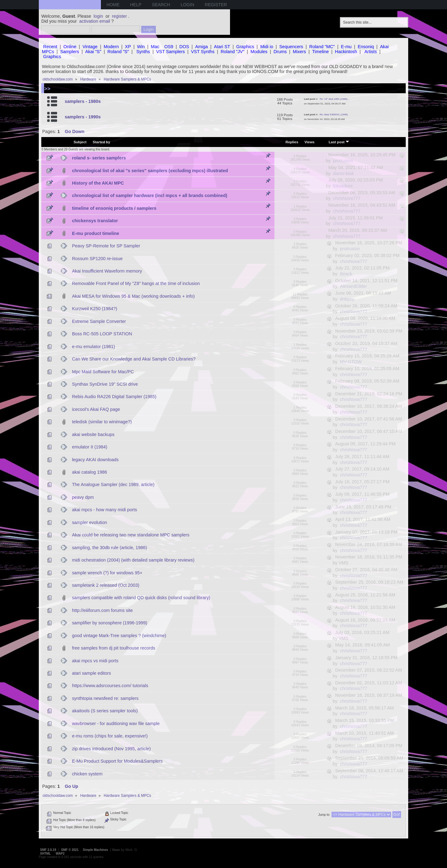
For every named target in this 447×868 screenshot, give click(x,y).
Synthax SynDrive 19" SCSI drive (105, 384)
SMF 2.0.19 (48, 850)
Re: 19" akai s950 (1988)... (334, 99)
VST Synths (203, 52)
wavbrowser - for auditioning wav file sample (116, 723)
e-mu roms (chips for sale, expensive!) (110, 736)
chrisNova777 (347, 198)
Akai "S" (93, 52)
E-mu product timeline (96, 233)
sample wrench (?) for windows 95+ (107, 573)
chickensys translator (95, 221)
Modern (111, 47)
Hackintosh (346, 52)
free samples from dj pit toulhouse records (114, 648)
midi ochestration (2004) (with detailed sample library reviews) (133, 560)
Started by (102, 142)
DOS (184, 47)
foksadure (343, 186)
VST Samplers (171, 52)
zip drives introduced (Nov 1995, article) (111, 749)
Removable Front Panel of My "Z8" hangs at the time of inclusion (136, 283)
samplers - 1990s (83, 117)
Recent (50, 47)
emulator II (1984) (90, 447)
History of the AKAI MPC (98, 183)
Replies (292, 142)
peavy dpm (83, 497)
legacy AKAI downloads (95, 460)
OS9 (169, 47)
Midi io (267, 47)
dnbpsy (347, 299)
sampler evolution (90, 522)
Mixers (299, 52)
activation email (95, 21)
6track (346, 274)
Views (309, 142)
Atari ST (222, 47)
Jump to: (324, 815)
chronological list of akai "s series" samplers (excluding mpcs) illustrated (150, 171)
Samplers (70, 52)
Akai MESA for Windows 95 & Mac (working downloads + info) (133, 296)
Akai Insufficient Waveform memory (107, 271)
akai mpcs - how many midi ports (105, 510)
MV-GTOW (351, 362)
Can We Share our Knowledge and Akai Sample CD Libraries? (134, 359)
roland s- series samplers (99, 158)
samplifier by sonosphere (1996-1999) (110, 623)
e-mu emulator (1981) (93, 347)
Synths (143, 52)
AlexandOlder (353, 286)
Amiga (202, 47)
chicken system (87, 774)
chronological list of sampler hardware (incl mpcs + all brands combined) (150, 195)
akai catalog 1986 (90, 472)
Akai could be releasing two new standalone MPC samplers (131, 535)
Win (141, 47)
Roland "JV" (233, 52)
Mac (155, 47)
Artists (371, 52)
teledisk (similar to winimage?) (102, 422)
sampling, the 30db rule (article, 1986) (110, 548)
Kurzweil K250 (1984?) (95, 309)
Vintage (90, 47)
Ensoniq (366, 47)
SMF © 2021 (70, 850)
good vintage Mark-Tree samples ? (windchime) (119, 636)
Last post (339, 142)
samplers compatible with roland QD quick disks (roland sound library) (141, 598)
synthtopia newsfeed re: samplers (105, 698)
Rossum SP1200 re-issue (97, 259)
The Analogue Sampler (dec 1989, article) (113, 485)
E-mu (346, 47)
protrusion (343, 161)
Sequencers (291, 47)
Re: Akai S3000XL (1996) (334, 115)
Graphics (245, 47)
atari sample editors (92, 673)
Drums (280, 52)
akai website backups (93, 434)
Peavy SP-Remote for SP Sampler (106, 246)
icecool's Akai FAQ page (96, 409)
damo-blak (343, 173)
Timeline (320, 52)
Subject (80, 142)
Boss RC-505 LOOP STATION (102, 334)
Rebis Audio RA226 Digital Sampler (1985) (114, 397)
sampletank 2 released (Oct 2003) (106, 585)
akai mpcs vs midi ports (95, 661)
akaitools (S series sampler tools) (105, 711)
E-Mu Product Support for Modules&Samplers (117, 761)
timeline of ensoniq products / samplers (114, 208)
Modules (259, 52)
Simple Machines (95, 850)
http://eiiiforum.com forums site (102, 610)
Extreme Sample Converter (99, 321)
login (98, 16)
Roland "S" (118, 52)
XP (128, 47)
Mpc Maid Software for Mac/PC (103, 372)
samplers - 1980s (83, 101)
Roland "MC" (322, 47)
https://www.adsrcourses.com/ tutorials (110, 686)
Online (70, 47)
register (120, 16)
